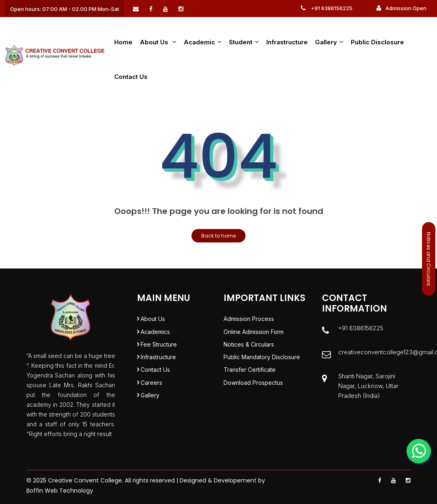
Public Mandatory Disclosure (262, 363)
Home (123, 42)
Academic (203, 42)
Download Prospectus (253, 393)
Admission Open (401, 8)
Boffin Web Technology (60, 491)
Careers (151, 393)
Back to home (218, 236)
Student (244, 42)
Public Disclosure (377, 42)
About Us (153, 320)
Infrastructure (287, 42)
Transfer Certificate (250, 378)
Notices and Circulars (429, 259)
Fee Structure (159, 349)
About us (158, 42)
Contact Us (131, 77)
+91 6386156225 (327, 8)
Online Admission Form (254, 334)
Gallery (329, 42)
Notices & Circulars (249, 349)
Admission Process (249, 320)
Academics (155, 334)
